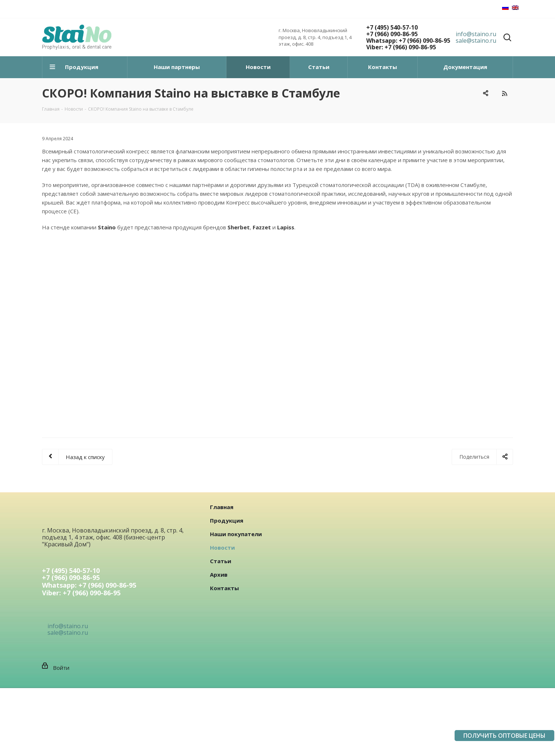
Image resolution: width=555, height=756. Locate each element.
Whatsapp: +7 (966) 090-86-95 (408, 41)
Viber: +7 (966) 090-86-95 (401, 47)
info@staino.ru (476, 34)
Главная (222, 507)
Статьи (221, 561)
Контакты (224, 588)
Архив (219, 574)
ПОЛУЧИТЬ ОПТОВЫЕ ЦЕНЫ (504, 736)
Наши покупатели (236, 534)
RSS (504, 93)
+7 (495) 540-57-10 (392, 27)
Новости (222, 547)
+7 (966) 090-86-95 (392, 34)
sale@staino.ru (476, 41)
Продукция (227, 520)
